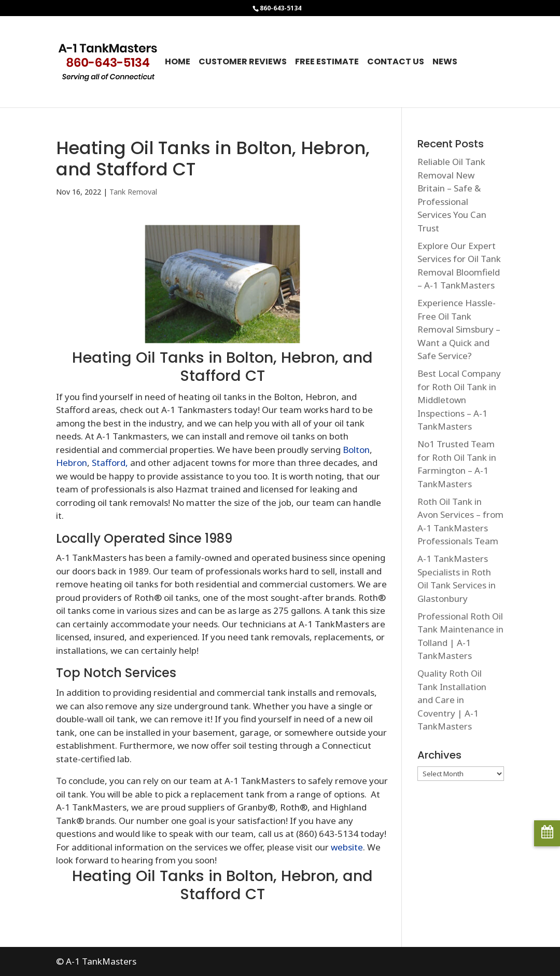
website (347, 847)
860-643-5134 (281, 8)
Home (178, 63)
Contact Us (396, 63)
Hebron (72, 463)
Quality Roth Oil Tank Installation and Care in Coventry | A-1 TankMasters (452, 700)
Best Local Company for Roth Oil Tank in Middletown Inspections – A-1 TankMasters (459, 400)
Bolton (356, 450)
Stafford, (110, 463)
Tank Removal (133, 192)
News (445, 63)
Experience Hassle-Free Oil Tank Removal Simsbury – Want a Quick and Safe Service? (459, 329)
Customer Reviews (243, 63)
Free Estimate (327, 63)
